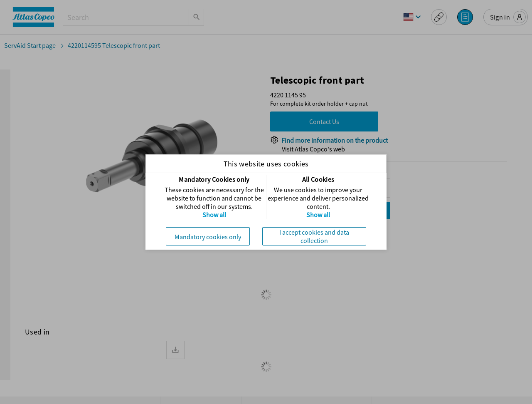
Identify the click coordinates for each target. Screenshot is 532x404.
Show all (214, 215)
